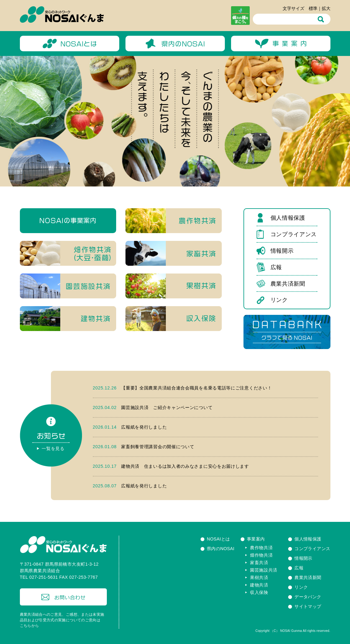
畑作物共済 (261, 555)
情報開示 (282, 251)
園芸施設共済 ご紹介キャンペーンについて (167, 407)
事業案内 (256, 539)
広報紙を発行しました (144, 427)
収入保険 (259, 592)
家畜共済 (259, 563)
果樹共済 (259, 577)
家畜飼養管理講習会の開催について (158, 447)
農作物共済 (261, 548)
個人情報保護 (288, 218)
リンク (279, 300)
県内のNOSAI (221, 549)
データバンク (308, 597)
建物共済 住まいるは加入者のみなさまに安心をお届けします (185, 466)
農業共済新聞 (288, 284)
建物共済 (259, 585)
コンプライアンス (294, 234)
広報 (276, 267)
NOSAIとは (218, 539)
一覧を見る (53, 448)
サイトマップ (308, 606)
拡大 (326, 8)
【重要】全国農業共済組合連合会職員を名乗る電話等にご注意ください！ (196, 388)
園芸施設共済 (264, 570)
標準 (313, 8)
